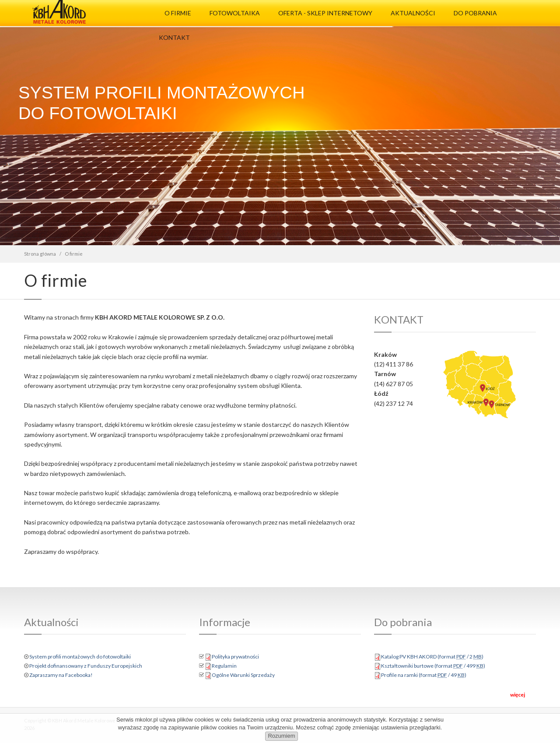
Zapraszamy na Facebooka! (61, 675)
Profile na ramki (424, 675)
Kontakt (174, 37)
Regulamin (224, 666)
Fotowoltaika (235, 13)
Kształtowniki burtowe (433, 666)
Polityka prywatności (235, 657)
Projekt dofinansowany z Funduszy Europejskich (86, 666)
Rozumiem (281, 736)
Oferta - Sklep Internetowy (325, 13)
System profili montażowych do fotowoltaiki (80, 657)
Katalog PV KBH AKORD (432, 657)
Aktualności (413, 13)
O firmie (178, 13)
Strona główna (40, 254)
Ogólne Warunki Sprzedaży (243, 675)
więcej (518, 695)
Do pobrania (475, 13)
